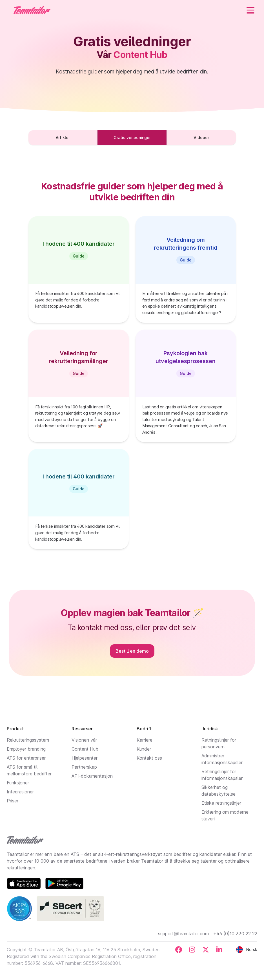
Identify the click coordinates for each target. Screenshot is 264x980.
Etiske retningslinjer (221, 803)
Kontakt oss (149, 758)
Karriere (145, 740)
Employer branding (26, 749)
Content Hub (85, 749)
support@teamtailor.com (183, 934)
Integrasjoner (20, 792)
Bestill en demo (132, 651)
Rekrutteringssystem (28, 740)
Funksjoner (18, 783)
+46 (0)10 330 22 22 (235, 934)
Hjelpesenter (85, 758)
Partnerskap (84, 767)
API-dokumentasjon (92, 776)
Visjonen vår (84, 740)
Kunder (144, 749)
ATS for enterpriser (26, 758)
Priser (13, 801)
